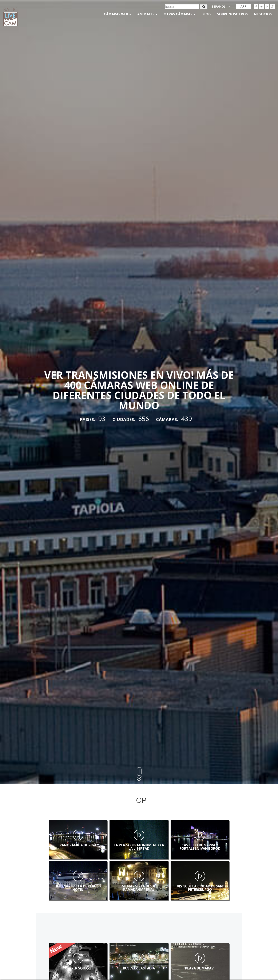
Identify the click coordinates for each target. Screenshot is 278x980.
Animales (147, 14)
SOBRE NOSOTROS (232, 14)
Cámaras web (117, 14)
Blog (206, 14)
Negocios (263, 14)
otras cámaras (179, 14)
